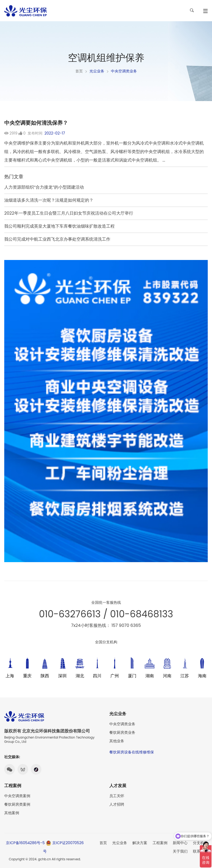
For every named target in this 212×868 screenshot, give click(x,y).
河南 (167, 676)
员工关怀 (117, 796)
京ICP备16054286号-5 (25, 843)
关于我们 (180, 851)
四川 (97, 676)
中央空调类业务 (124, 71)
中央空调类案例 (17, 796)
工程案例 (160, 843)
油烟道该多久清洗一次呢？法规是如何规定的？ (49, 200)
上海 (10, 676)
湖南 (150, 676)
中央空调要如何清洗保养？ (36, 123)
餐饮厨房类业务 (122, 732)
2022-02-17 (55, 133)
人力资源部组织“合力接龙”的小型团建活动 (44, 187)
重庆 (27, 676)
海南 (202, 676)
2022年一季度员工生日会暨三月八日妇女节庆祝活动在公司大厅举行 (69, 213)
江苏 (185, 676)
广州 (115, 676)
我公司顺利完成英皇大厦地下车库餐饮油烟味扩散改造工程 (59, 226)
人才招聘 (117, 804)
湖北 (80, 676)
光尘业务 (97, 71)
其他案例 (12, 813)
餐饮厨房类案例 (17, 804)
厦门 (132, 676)
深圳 (62, 676)
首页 (79, 71)
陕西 (45, 676)
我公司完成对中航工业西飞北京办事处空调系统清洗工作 (57, 239)
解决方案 (140, 843)
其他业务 (117, 741)
